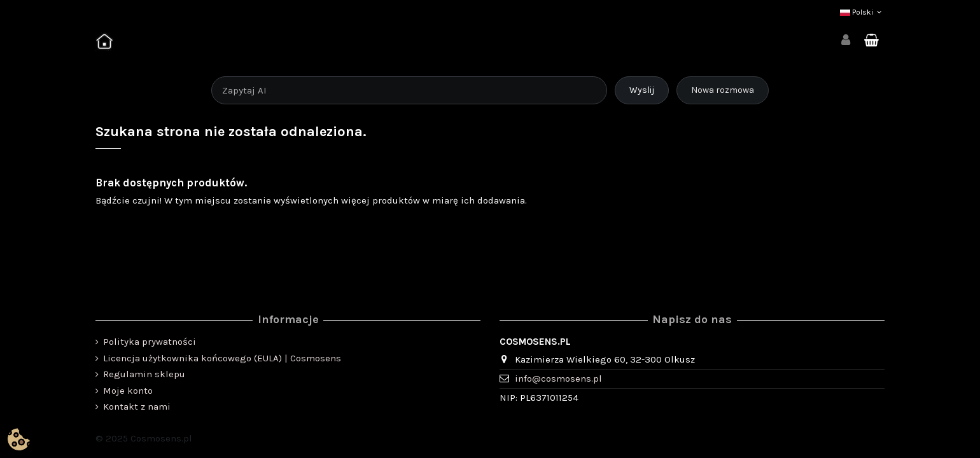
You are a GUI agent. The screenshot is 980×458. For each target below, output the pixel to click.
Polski (862, 12)
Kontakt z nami (137, 406)
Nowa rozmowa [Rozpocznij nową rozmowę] (723, 90)
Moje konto (128, 391)
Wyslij (642, 90)
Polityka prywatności (150, 342)
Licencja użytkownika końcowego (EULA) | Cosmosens (222, 358)
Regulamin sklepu (144, 374)
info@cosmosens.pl (558, 378)
